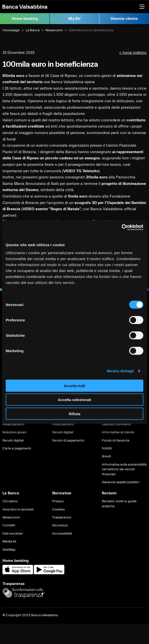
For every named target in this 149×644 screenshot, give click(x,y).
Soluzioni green (15, 432)
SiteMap (9, 550)
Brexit (106, 456)
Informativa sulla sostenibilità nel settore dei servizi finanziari (124, 469)
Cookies (58, 509)
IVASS (107, 448)
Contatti (9, 525)
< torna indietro (133, 53)
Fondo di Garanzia (116, 441)
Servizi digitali (13, 441)
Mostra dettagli (120, 371)
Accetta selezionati (74, 400)
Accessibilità (62, 534)
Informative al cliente (118, 432)
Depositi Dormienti (116, 424)
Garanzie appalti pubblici (121, 482)
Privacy (58, 501)
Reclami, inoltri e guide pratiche (119, 504)
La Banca (33, 30)
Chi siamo (10, 501)
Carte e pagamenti (17, 448)
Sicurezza (60, 525)
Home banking (25, 19)
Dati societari (13, 534)
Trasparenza (62, 517)
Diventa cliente (124, 19)
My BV (74, 19)
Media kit (9, 542)
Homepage (11, 30)
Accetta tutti (75, 386)
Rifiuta (75, 414)
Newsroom (54, 30)
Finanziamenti (13, 424)
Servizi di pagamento (68, 441)
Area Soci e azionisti (18, 509)
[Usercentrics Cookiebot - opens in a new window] (122, 227)
